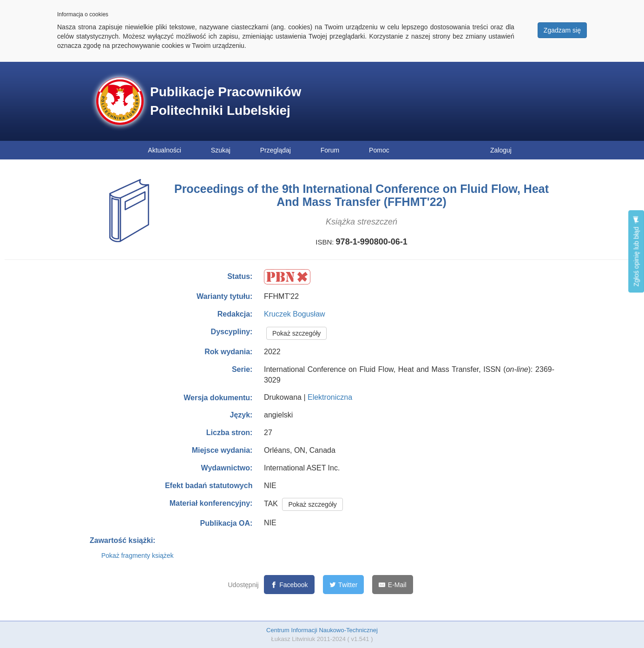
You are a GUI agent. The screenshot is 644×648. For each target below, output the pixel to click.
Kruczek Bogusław (295, 314)
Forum (330, 150)
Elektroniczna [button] (330, 397)
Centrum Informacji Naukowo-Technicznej (322, 630)
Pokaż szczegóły (296, 333)
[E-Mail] (392, 585)
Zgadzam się (562, 30)
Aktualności (164, 150)
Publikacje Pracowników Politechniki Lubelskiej (226, 101)
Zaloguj (501, 150)
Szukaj (221, 150)
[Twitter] (344, 585)
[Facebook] (289, 585)
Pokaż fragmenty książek (138, 555)
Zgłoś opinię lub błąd (636, 251)
